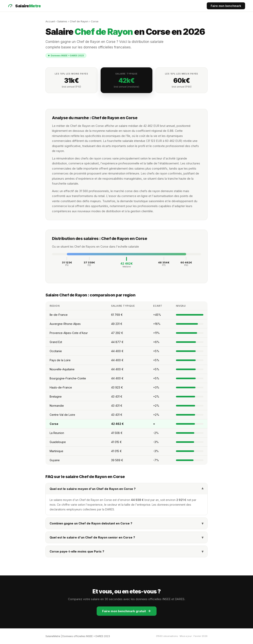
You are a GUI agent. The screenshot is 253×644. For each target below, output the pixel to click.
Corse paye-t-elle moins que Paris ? (126, 551)
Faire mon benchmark (226, 6)
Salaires (62, 21)
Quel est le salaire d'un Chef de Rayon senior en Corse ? (126, 537)
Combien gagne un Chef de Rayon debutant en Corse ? (126, 523)
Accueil (50, 21)
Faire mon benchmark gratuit (127, 611)
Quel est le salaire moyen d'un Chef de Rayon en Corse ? (126, 489)
